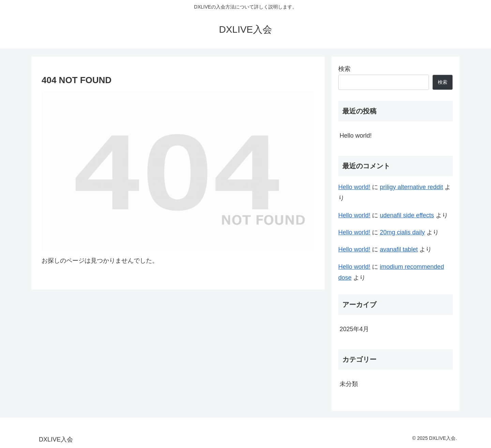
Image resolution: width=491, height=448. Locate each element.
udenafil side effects (407, 215)
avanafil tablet (399, 249)
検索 (344, 69)
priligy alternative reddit (411, 187)
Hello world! (356, 136)
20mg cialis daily (402, 232)
